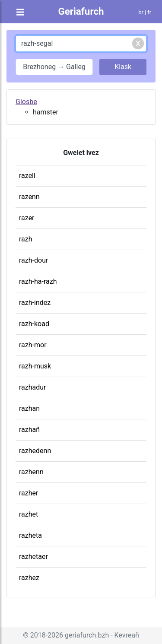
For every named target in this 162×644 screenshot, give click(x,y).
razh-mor (33, 345)
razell (27, 176)
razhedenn (35, 451)
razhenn (31, 472)
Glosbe (26, 102)
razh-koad (34, 324)
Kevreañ (127, 635)
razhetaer (33, 557)
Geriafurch (81, 11)
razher (29, 493)
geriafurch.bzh (87, 635)
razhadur (33, 387)
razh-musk (35, 366)
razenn (29, 197)
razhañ (29, 430)
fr (149, 12)
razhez (29, 578)
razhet (29, 514)
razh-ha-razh (38, 281)
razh (26, 239)
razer (27, 218)
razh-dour (33, 260)
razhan (29, 408)
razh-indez (35, 303)
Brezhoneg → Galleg (54, 67)
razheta (30, 535)
